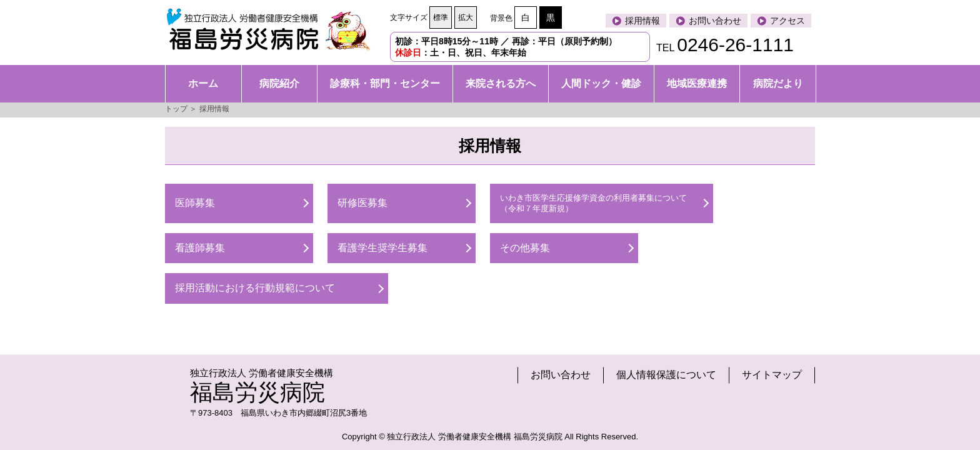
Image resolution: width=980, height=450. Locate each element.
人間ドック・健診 (601, 83)
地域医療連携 (697, 83)
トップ (176, 109)
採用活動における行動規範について (255, 288)
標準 (441, 17)
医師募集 (195, 203)
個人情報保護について (666, 375)
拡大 (466, 17)
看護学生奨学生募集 (382, 248)
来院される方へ (501, 83)
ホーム (203, 83)
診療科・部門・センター (385, 83)
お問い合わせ (561, 375)
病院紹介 (279, 83)
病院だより (778, 83)
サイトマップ (772, 375)
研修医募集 (362, 203)
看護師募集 (200, 248)
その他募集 (525, 248)
